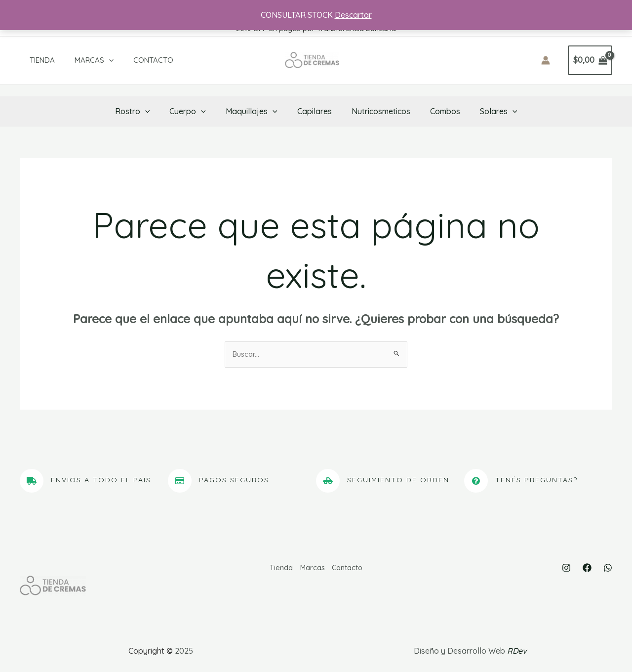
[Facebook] (587, 569)
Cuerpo (196, 111)
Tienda (32, 60)
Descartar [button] (353, 15)
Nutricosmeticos (377, 111)
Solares (487, 111)
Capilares (315, 111)
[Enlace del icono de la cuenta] (546, 60)
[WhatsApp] (608, 569)
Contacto (134, 60)
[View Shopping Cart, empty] (590, 60)
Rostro (144, 111)
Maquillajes (256, 111)
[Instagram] (566, 569)
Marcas (79, 60)
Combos (437, 111)
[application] (94, 60)
